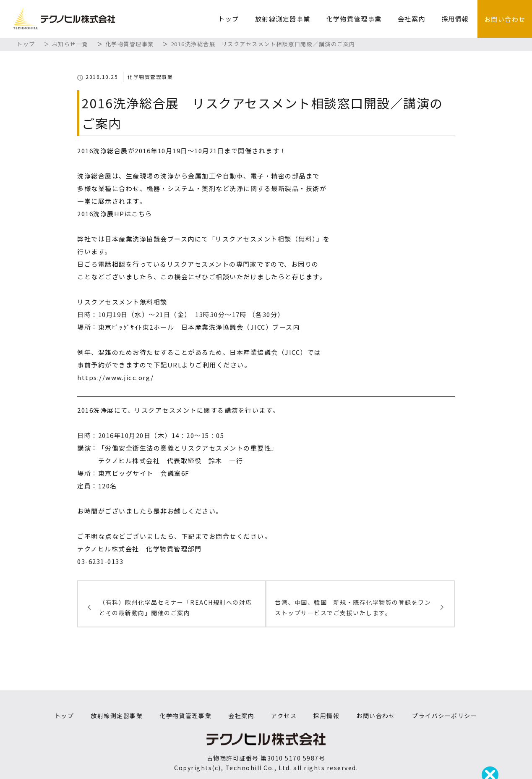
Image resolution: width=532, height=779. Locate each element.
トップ (229, 19)
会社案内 (412, 19)
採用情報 (455, 19)
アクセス (284, 716)
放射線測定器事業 (283, 19)
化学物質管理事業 (354, 19)
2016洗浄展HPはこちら (115, 214)
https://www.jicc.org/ (116, 377)
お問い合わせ (505, 19)
